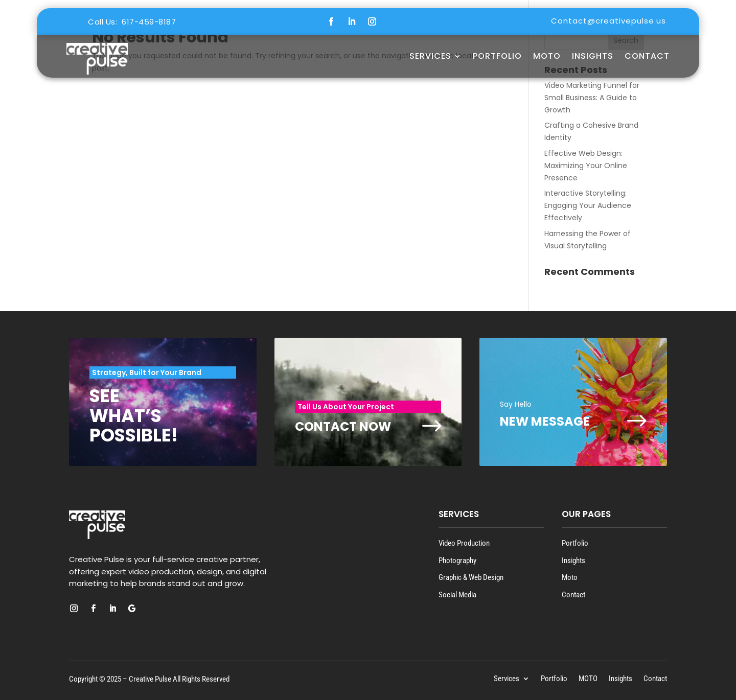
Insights (593, 56)
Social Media (457, 595)
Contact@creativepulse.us (608, 21)
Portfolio (497, 56)
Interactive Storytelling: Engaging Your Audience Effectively (588, 205)
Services (430, 56)
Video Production (464, 543)
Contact (647, 56)
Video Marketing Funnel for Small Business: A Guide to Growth (592, 98)
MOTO (547, 56)
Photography (457, 561)
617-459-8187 (149, 22)
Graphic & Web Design (471, 577)
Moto (570, 577)
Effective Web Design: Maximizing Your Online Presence (586, 166)
